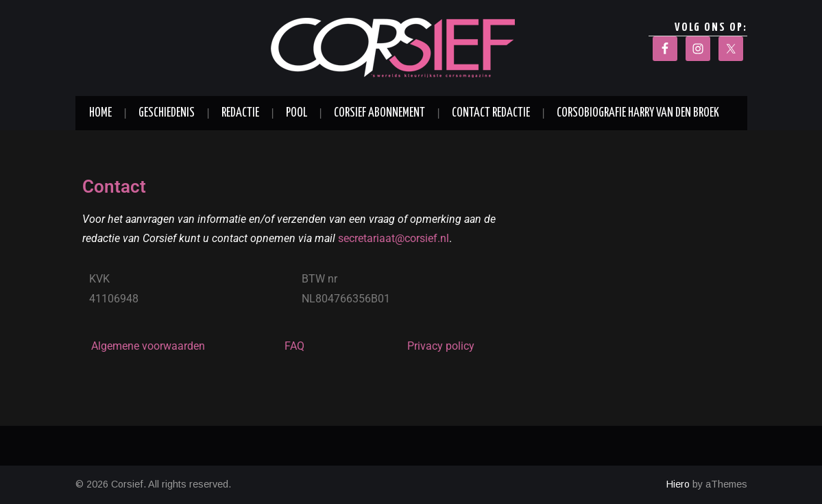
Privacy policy (441, 346)
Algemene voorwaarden (148, 346)
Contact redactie (491, 113)
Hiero (678, 484)
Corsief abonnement (379, 113)
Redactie (240, 113)
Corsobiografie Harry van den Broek (638, 113)
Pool (297, 113)
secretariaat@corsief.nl (394, 238)
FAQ (294, 346)
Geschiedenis (167, 113)
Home (100, 113)
